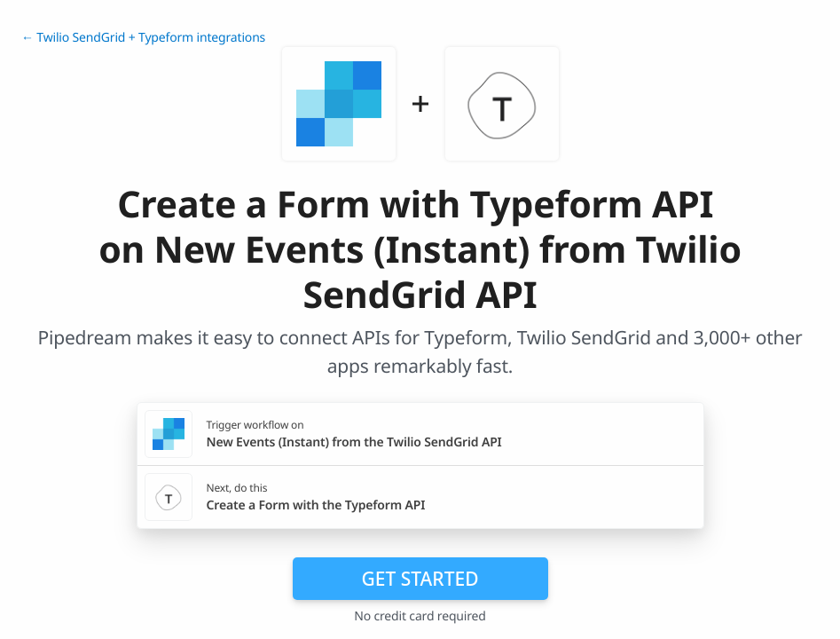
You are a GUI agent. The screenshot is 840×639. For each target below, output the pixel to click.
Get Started (420, 579)
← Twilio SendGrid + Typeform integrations (143, 38)
